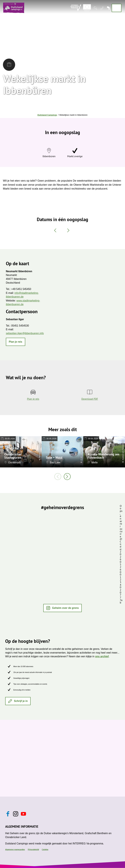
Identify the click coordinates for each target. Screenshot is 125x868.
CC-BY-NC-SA (81, 455)
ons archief (102, 656)
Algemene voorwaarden (15, 849)
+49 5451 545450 (21, 289)
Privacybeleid (33, 849)
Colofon (45, 849)
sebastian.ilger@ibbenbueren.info (25, 333)
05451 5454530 (20, 326)
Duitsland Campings (47, 115)
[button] (16, 342)
